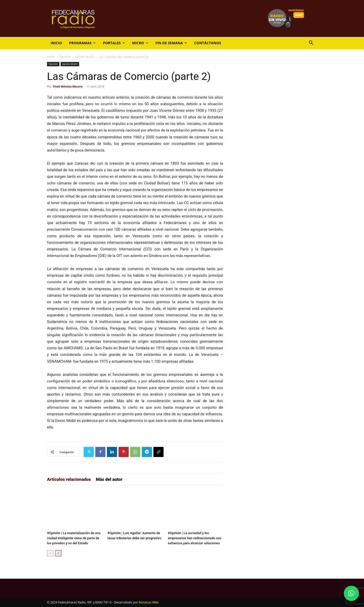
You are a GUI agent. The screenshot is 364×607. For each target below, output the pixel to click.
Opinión (65, 57)
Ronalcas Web (149, 602)
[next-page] (58, 553)
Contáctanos (208, 43)
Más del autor (109, 479)
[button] (311, 43)
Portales (114, 43)
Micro (140, 43)
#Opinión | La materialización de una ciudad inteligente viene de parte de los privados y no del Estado (74, 538)
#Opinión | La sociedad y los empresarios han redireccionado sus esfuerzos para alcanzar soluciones (195, 538)
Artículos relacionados (69, 479)
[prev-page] (50, 553)
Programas (82, 43)
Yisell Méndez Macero (68, 86)
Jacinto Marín (85, 57)
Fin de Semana (171, 43)
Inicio (56, 43)
